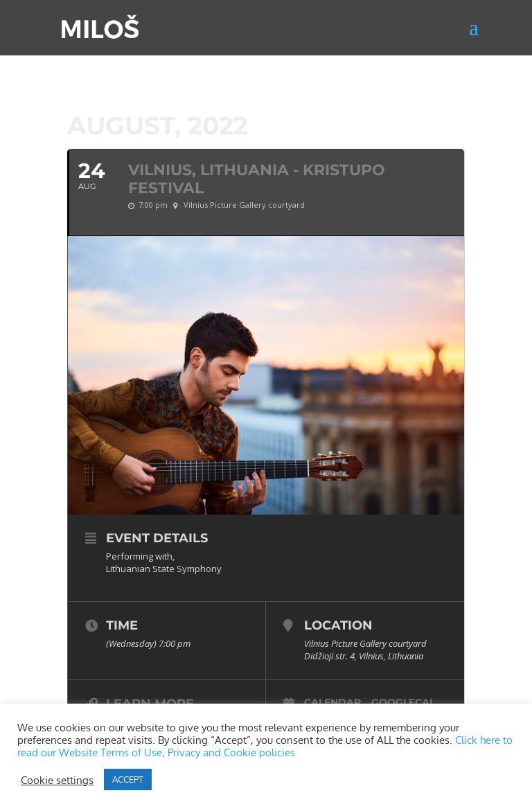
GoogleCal (403, 702)
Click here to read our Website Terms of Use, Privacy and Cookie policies (265, 746)
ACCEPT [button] (128, 779)
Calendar (332, 702)
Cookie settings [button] (57, 780)
